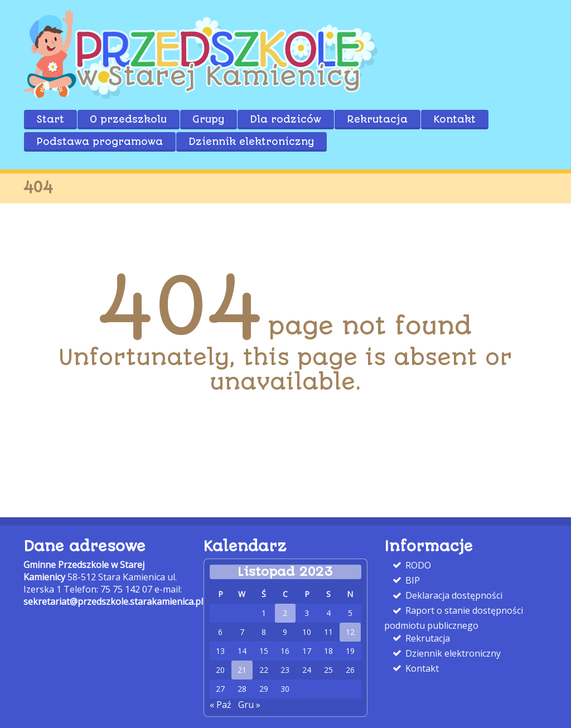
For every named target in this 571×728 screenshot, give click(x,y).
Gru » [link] (249, 705)
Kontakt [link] (454, 119)
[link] (202, 95)
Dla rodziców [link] (285, 119)
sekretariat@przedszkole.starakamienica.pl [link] (113, 601)
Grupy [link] (208, 119)
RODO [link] (417, 565)
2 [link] (285, 613)
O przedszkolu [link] (128, 119)
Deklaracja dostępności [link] (453, 595)
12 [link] (350, 632)
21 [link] (242, 670)
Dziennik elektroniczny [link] (251, 142)
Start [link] (50, 119)
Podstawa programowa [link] (100, 142)
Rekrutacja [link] (377, 119)
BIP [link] (412, 580)
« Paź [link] (221, 705)
